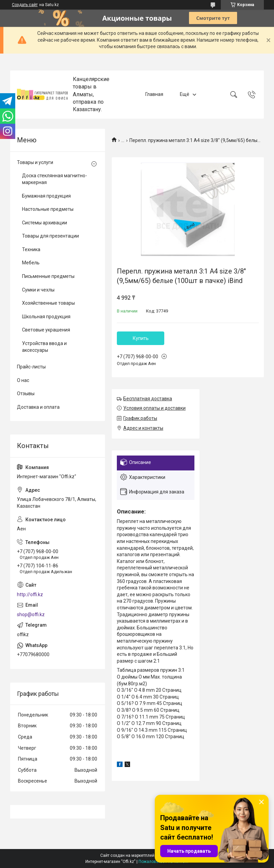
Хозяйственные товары (48, 303)
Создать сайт (25, 5)
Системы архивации (45, 223)
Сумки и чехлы (38, 290)
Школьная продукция (46, 317)
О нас (23, 380)
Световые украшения (46, 330)
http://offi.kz (30, 594)
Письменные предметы (48, 276)
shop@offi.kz (31, 614)
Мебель (31, 263)
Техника (31, 249)
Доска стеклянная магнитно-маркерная (55, 179)
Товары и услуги (35, 162)
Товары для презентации (50, 236)
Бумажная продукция (46, 196)
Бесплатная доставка (148, 399)
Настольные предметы (48, 209)
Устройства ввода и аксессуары (44, 347)
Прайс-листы (31, 367)
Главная (154, 94)
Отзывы (26, 393)
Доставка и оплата (38, 407)
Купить (141, 338)
